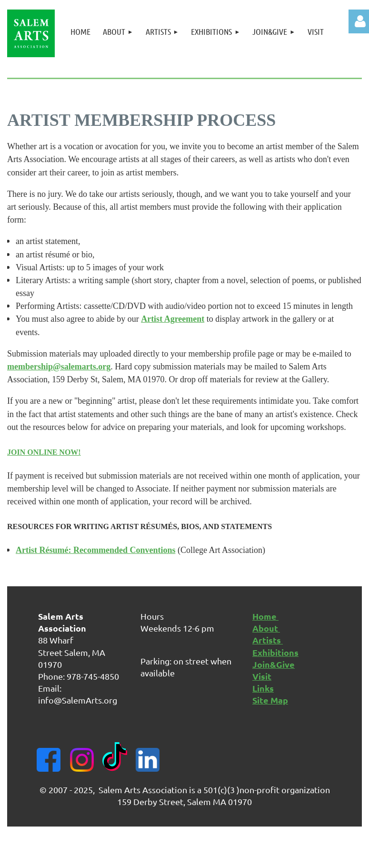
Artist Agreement (173, 319)
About (266, 628)
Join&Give (274, 664)
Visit (262, 676)
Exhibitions (275, 652)
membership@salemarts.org (59, 367)
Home (265, 616)
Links (263, 688)
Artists (268, 640)
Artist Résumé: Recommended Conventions (95, 550)
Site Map (270, 700)
